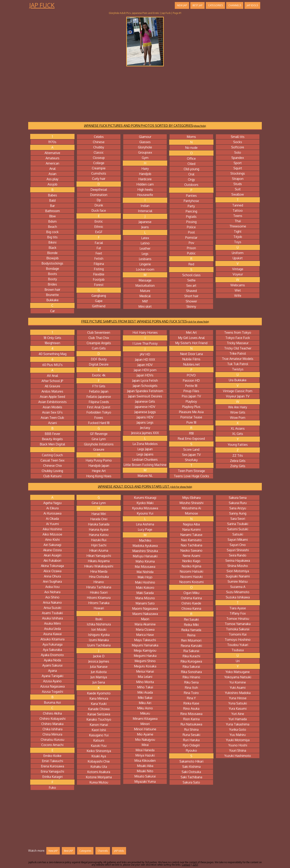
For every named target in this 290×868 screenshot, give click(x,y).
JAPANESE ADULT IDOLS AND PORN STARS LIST (145, 487)
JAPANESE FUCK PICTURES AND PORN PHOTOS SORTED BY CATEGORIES (145, 126)
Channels (235, 5)
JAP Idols (252, 5)
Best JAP (197, 5)
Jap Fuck (42, 5)
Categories (215, 5)
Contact (186, 865)
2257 (195, 865)
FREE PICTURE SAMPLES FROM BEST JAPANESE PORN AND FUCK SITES (145, 321)
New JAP (182, 5)
